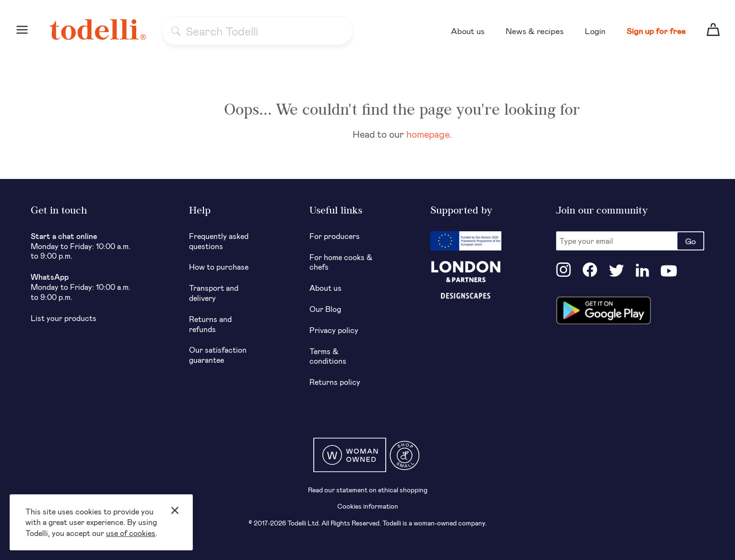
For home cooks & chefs (341, 262)
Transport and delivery (214, 293)
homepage (428, 134)
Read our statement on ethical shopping (368, 490)
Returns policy (335, 382)
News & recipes (535, 31)
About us (468, 31)
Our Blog (325, 309)
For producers (335, 236)
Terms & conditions (328, 356)
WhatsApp (50, 277)
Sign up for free (656, 31)
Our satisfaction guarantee (218, 355)
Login (595, 31)
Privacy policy (334, 330)
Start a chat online (64, 236)
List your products (64, 318)
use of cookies (131, 533)
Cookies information (368, 506)
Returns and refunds (210, 324)
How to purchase (219, 267)
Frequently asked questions (219, 241)
